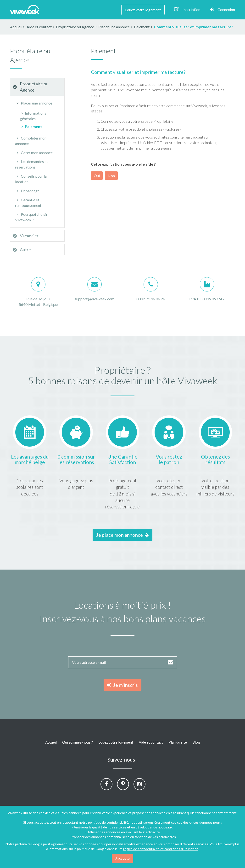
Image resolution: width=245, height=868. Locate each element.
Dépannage (27, 191)
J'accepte (122, 858)
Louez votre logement (143, 10)
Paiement (31, 126)
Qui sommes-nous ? (78, 742)
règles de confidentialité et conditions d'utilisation (161, 849)
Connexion (222, 9)
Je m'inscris (122, 685)
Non (111, 176)
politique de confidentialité (108, 822)
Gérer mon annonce (34, 153)
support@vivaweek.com (95, 299)
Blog (196, 742)
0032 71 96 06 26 (151, 299)
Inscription (187, 9)
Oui (97, 176)
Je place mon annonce (122, 535)
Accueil (16, 27)
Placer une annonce (34, 103)
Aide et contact (151, 742)
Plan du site (178, 742)
